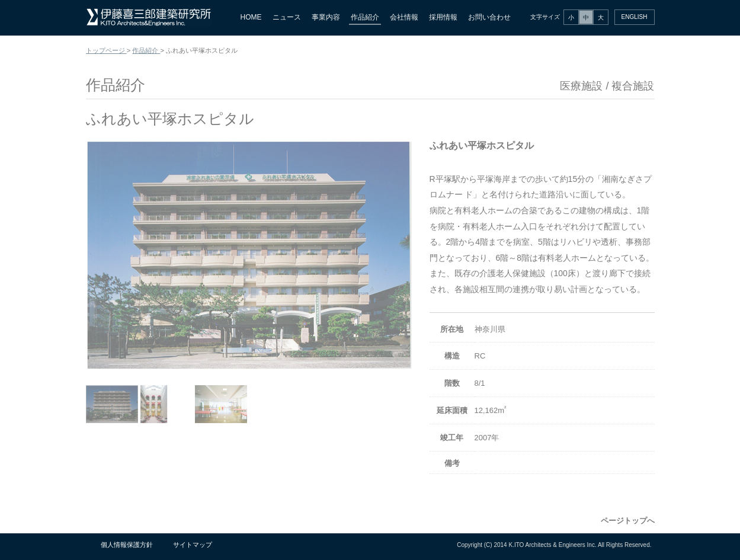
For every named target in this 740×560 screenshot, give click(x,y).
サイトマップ (193, 545)
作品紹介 (365, 17)
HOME (251, 17)
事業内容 (326, 17)
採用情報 (443, 17)
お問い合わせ (489, 17)
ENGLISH (635, 17)
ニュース (287, 17)
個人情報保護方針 (127, 545)
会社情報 (404, 17)
